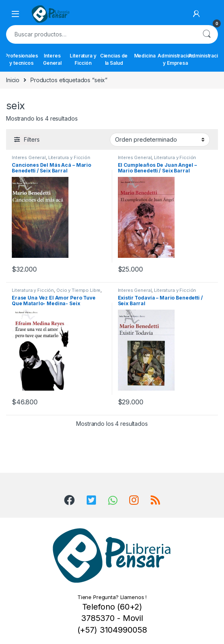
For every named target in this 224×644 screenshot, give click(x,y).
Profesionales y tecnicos (21, 59)
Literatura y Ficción (83, 59)
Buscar (207, 34)
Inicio (13, 80)
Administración (206, 56)
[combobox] (101, 34)
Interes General (52, 59)
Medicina (145, 56)
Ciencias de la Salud (114, 59)
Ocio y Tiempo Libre (78, 290)
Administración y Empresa (175, 59)
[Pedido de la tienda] (160, 140)
